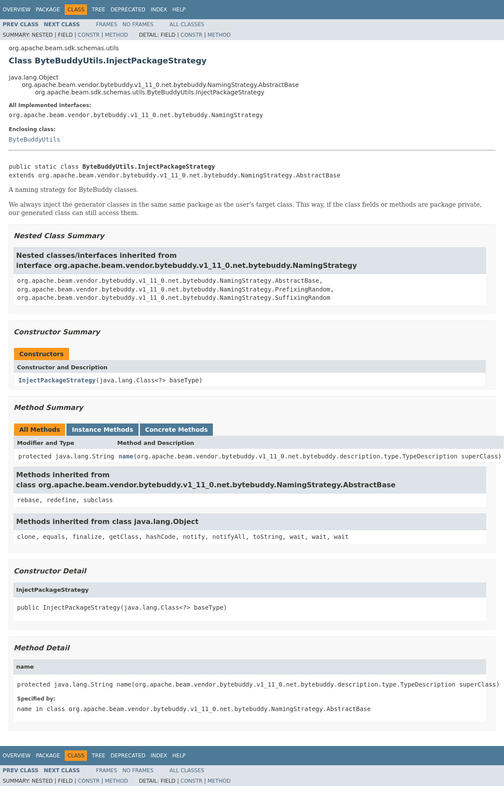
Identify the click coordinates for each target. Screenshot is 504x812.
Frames (107, 24)
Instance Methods (102, 430)
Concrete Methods (177, 430)
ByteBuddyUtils (35, 139)
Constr (89, 35)
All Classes (187, 24)
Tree (99, 10)
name (126, 456)
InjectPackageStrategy (57, 380)
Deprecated (128, 10)
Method (116, 35)
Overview (17, 10)
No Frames (138, 24)
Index (159, 10)
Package (48, 10)
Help (179, 10)
